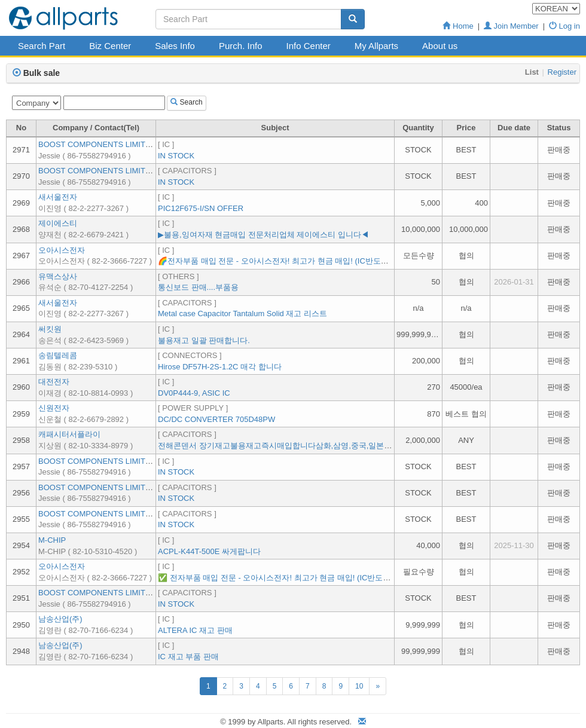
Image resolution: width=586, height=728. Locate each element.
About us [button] (440, 46)
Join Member (511, 26)
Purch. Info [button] (241, 46)
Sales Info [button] (175, 46)
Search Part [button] (42, 46)
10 (359, 686)
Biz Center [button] (110, 46)
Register (562, 72)
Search (186, 102)
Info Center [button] (309, 46)
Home (458, 26)
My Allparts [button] (376, 46)
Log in (564, 26)
